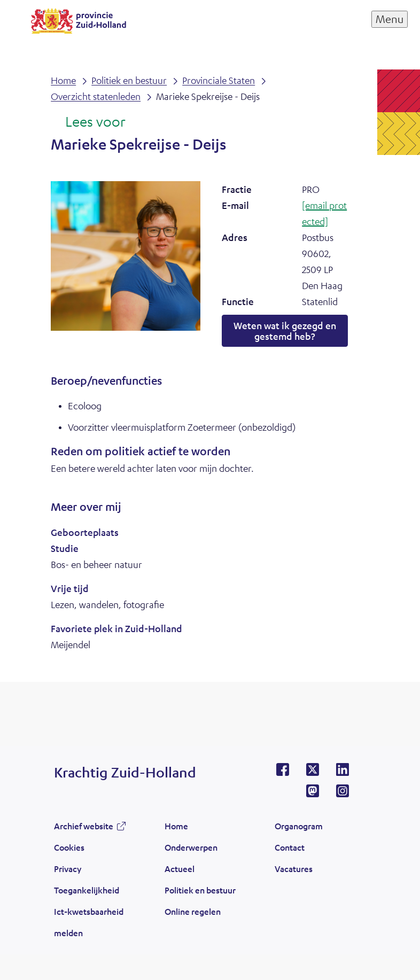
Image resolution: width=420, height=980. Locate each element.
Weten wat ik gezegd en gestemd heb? (285, 331)
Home (176, 826)
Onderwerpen (191, 847)
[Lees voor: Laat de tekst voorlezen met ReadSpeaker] (88, 122)
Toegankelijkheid (87, 890)
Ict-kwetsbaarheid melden (89, 922)
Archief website (84, 826)
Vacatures (294, 869)
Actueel (180, 869)
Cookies (69, 847)
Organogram (299, 826)
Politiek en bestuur (200, 890)
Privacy (68, 869)
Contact (290, 847)
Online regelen (193, 911)
